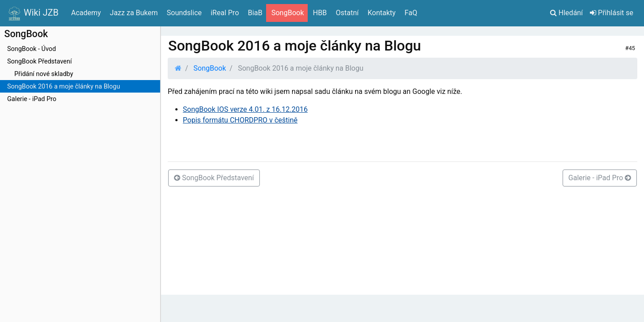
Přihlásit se (612, 13)
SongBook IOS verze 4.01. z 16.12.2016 (245, 109)
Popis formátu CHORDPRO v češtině (240, 120)
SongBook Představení (39, 61)
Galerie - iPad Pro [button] (600, 178)
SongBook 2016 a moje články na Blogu (64, 87)
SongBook (210, 68)
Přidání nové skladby (44, 74)
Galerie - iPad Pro (32, 99)
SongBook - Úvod (32, 49)
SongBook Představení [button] (214, 178)
